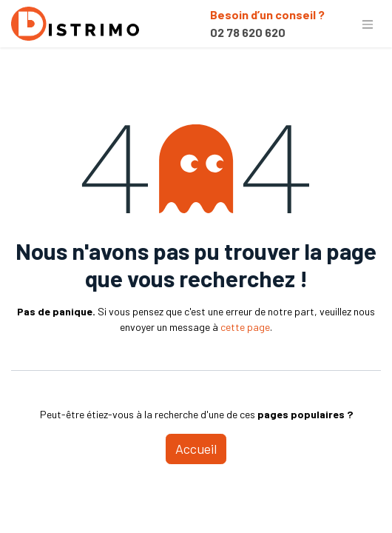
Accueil (196, 449)
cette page (245, 327)
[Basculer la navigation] (368, 24)
